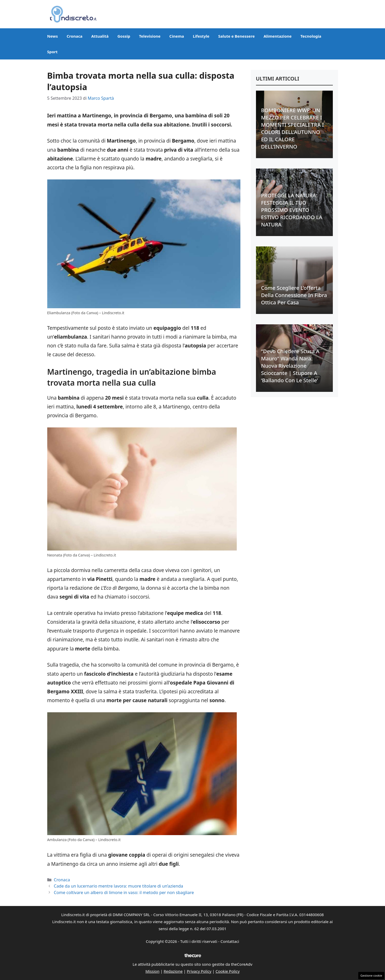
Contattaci (230, 941)
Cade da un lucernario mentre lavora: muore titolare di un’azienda (118, 886)
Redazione (173, 971)
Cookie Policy (228, 971)
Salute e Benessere (236, 36)
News (53, 36)
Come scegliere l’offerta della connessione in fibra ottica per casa (294, 295)
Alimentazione (278, 36)
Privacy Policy (199, 971)
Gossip (124, 36)
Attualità (100, 36)
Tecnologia (311, 36)
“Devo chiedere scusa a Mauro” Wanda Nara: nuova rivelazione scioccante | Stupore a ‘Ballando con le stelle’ (290, 366)
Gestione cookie (371, 975)
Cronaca (75, 36)
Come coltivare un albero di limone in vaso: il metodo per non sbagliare (124, 892)
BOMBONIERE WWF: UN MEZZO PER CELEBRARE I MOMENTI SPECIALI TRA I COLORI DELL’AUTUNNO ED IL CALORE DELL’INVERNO (293, 128)
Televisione (150, 36)
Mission (152, 971)
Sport (52, 52)
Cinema (177, 36)
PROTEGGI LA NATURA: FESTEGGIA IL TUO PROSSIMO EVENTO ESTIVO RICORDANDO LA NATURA (292, 210)
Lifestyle (201, 36)
